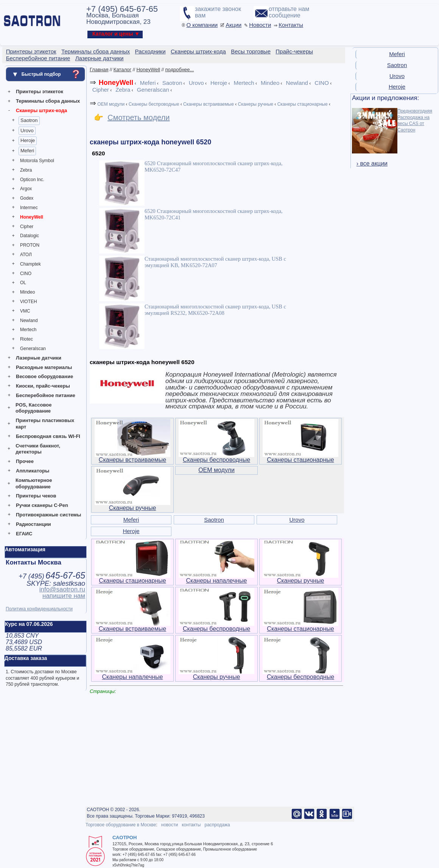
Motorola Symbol (37, 161)
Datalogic (30, 236)
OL (23, 283)
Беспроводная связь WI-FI (48, 436)
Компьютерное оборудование (34, 483)
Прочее (25, 461)
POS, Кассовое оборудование (33, 408)
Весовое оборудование (44, 376)
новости (170, 825)
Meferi (27, 151)
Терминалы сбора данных (48, 101)
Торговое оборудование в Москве (121, 825)
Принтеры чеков (36, 496)
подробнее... (179, 70)
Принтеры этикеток (40, 91)
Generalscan (33, 349)
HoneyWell (32, 217)
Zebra (26, 170)
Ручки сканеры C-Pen (42, 505)
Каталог (122, 70)
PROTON (30, 245)
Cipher (27, 227)
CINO (26, 274)
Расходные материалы (44, 367)
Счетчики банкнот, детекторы (38, 449)
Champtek (30, 264)
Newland (29, 321)
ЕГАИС (24, 534)
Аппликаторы (33, 471)
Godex (27, 198)
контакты (191, 825)
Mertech (28, 330)
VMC (25, 311)
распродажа (217, 825)
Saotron (29, 120)
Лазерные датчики (39, 358)
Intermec (29, 208)
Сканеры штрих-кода (41, 110)
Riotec (26, 339)
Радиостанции (33, 524)
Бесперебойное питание (46, 395)
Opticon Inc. (32, 180)
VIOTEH (29, 302)
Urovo (27, 131)
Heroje (28, 140)
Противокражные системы (48, 515)
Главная (99, 70)
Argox (26, 189)
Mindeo (27, 292)
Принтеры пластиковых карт (45, 424)
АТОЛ (26, 255)
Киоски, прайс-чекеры (43, 386)
